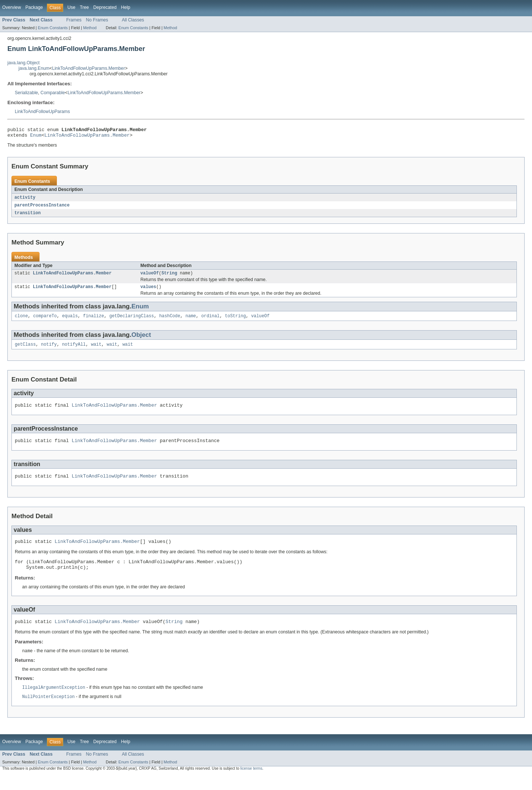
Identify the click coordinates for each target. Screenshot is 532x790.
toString (236, 321)
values (148, 291)
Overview (12, 7)
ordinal (211, 321)
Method (90, 28)
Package (34, 7)
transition (28, 216)
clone (21, 321)
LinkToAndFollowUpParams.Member (88, 68)
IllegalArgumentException (54, 702)
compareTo (45, 321)
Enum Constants (53, 28)
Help (125, 7)
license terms (251, 784)
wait (96, 350)
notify (49, 350)
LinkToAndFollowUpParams (42, 112)
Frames (74, 20)
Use (71, 7)
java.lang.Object (23, 63)
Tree (84, 7)
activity (25, 200)
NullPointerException (48, 712)
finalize (94, 321)
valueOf (150, 277)
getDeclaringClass (132, 321)
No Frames (97, 20)
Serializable (26, 93)
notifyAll (74, 350)
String (169, 277)
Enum (36, 137)
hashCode (170, 321)
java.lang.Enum (34, 68)
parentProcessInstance (42, 208)
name (191, 321)
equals (70, 321)
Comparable (53, 93)
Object (141, 340)
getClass (25, 350)
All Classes (133, 20)
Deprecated (105, 7)
